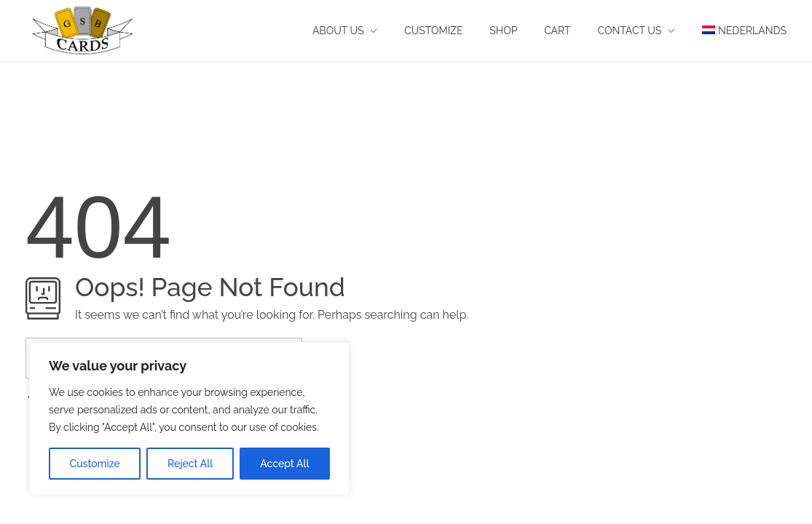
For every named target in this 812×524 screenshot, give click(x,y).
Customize (95, 464)
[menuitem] (737, 31)
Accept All (284, 464)
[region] (189, 418)
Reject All (190, 464)
